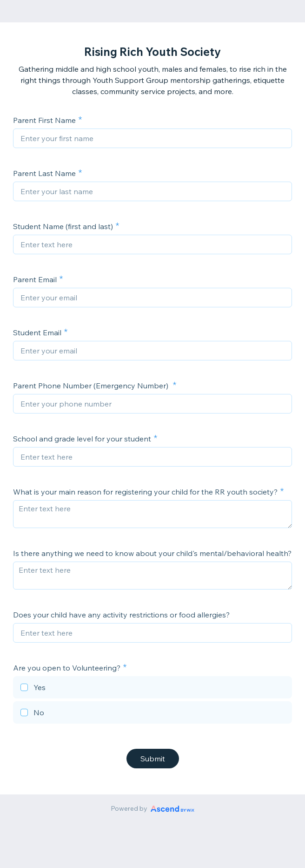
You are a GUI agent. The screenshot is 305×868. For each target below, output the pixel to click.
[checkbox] (152, 689)
